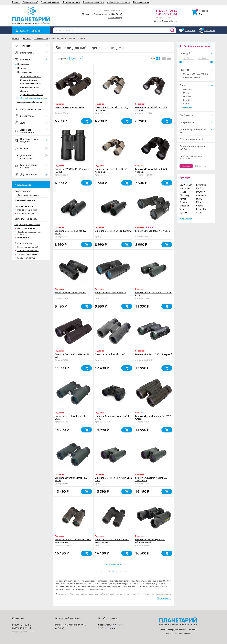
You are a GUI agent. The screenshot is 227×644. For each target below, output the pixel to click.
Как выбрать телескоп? (28, 247)
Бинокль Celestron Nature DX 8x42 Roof (113, 479)
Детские (24, 91)
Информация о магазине (119, 2)
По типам (22, 68)
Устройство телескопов (28, 251)
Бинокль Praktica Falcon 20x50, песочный (111, 170)
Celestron (186, 100)
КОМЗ (199, 199)
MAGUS (200, 188)
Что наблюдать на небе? (28, 254)
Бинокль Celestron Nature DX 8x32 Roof (154, 294)
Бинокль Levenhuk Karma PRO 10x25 (71, 479)
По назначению (25, 72)
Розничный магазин (50, 2)
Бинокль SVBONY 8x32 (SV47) (71, 292)
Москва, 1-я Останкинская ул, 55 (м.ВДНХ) (102, 14)
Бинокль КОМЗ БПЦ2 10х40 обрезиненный (150, 541)
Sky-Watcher (186, 185)
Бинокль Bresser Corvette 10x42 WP (72, 355)
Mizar (199, 202)
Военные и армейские (31, 84)
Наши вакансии (24, 238)
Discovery (184, 195)
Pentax (185, 103)
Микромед (185, 188)
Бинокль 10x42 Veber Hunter (110, 292)
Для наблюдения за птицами (34, 98)
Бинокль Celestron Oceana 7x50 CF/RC (112, 417)
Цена (74, 58)
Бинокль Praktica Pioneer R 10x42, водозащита (73, 541)
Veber (182, 209)
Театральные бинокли (31, 76)
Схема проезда (115, 18)
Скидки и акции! (30, 2)
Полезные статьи (141, 2)
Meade (185, 93)
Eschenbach (202, 209)
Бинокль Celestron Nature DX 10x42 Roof (151, 479)
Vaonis (200, 206)
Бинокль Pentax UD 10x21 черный (154, 354)
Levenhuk (186, 90)
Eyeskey (183, 212)
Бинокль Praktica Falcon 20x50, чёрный (152, 170)
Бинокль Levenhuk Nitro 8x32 (111, 354)
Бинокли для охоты (29, 87)
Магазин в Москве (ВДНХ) (194, 74)
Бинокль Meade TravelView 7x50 (153, 231)
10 (126, 571)
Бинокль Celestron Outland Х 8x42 (113, 231)
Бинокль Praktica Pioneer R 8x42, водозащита (113, 541)
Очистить (201, 166)
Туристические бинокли (32, 94)
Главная (16, 2)
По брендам (23, 64)
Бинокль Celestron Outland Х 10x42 (70, 232)
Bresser (183, 202)
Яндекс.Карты (105, 625)
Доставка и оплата (71, 2)
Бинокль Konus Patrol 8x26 (69, 107)
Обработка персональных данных (29, 233)
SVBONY (185, 96)
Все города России (26, 213)
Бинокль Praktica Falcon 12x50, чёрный (152, 109)
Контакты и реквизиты (93, 2)
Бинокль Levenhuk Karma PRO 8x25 (71, 417)
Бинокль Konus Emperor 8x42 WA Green (153, 417)
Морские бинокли (29, 80)
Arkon (199, 212)
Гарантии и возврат (26, 228)
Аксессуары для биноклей (30, 102)
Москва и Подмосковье (28, 210)
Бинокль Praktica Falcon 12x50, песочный (111, 109)
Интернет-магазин (190, 77)
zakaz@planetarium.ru (167, 21)
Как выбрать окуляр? (27, 258)
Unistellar (184, 206)
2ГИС (101, 628)
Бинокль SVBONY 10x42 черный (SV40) (72, 170)
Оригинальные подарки (28, 195)
